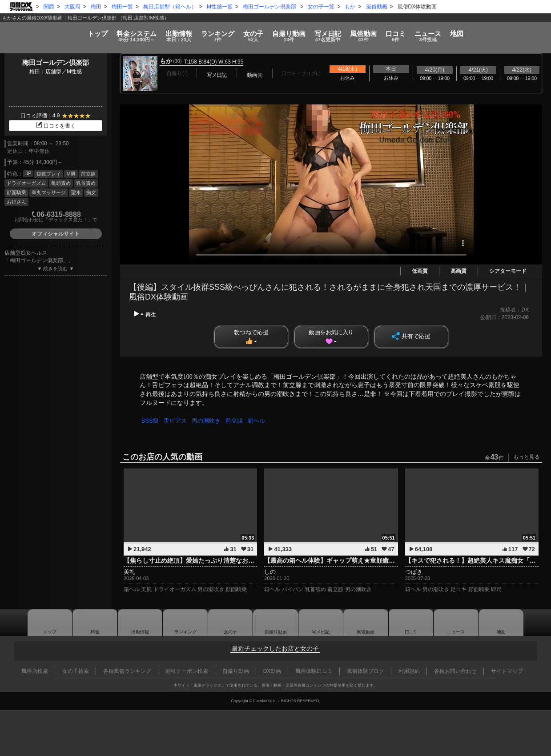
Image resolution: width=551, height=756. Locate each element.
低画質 (420, 271)
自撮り (289, 32)
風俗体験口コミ (314, 671)
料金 (84, 32)
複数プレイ (49, 174)
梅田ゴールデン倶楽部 (56, 62)
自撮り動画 (276, 623)
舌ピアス (177, 421)
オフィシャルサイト (56, 234)
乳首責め (86, 183)
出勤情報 (140, 623)
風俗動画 (390, 32)
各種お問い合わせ (455, 671)
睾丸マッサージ (49, 192)
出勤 (140, 32)
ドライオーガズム (26, 183)
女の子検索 (76, 671)
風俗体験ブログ (366, 671)
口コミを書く (56, 126)
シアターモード (508, 271)
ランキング (191, 32)
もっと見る (527, 457)
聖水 (76, 192)
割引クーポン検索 (187, 671)
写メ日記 (321, 623)
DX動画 (272, 671)
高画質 (458, 271)
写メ (341, 32)
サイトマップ (507, 671)
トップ (32, 29)
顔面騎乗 (16, 192)
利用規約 (409, 671)
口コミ (435, 32)
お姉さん (16, 202)
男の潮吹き (208, 421)
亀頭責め (61, 183)
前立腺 (88, 174)
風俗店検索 (35, 671)
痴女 (91, 192)
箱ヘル (260, 421)
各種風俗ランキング (127, 671)
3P (28, 173)
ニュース (480, 32)
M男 (71, 174)
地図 (523, 29)
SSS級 (151, 421)
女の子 (240, 32)
